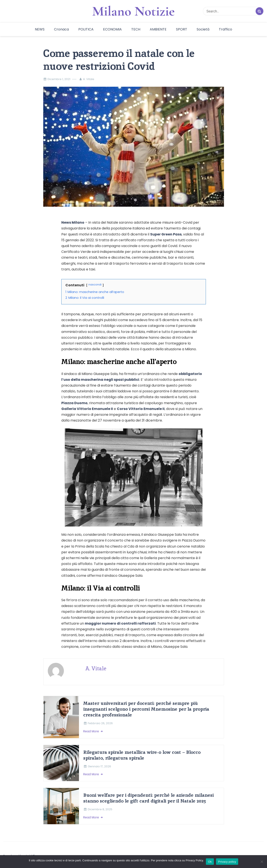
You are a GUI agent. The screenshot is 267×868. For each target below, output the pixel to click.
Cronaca (61, 29)
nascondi (95, 285)
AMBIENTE (158, 29)
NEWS (40, 29)
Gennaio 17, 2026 (99, 766)
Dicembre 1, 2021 (59, 79)
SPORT (182, 29)
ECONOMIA (112, 29)
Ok (210, 862)
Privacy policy (227, 862)
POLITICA (86, 29)
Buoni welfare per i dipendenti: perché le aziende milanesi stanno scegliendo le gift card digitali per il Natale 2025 (148, 798)
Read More (92, 731)
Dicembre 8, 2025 (100, 809)
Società (203, 29)
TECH (136, 29)
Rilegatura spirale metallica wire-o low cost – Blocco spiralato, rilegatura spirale (142, 755)
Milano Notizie (133, 11)
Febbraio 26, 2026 (100, 723)
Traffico (225, 29)
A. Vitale (89, 79)
